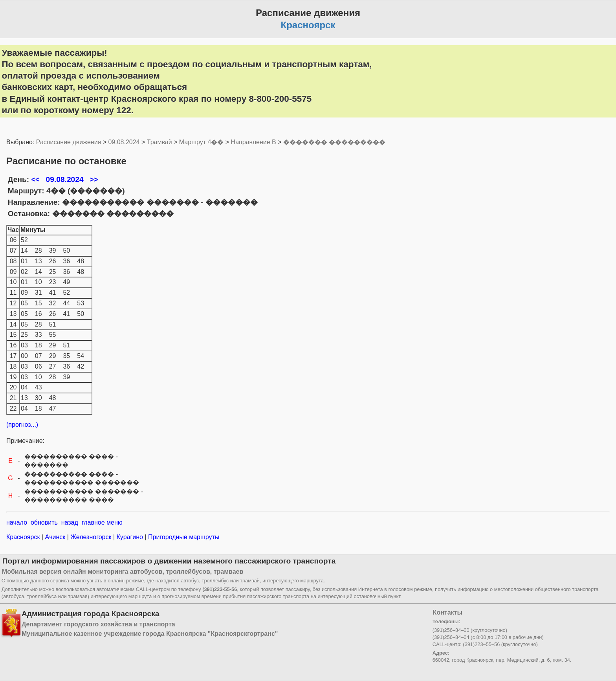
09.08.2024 (124, 142)
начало (17, 522)
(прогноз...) (22, 425)
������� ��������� (334, 142)
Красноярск (24, 537)
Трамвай (159, 142)
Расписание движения (69, 142)
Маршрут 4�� (202, 142)
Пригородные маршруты (183, 537)
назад (70, 522)
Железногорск (91, 537)
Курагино (130, 537)
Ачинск (55, 537)
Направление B (254, 142)
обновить (44, 522)
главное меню (102, 522)
